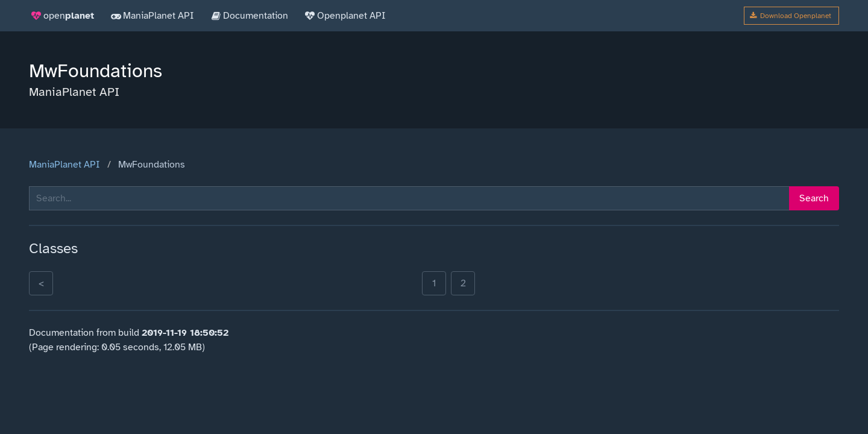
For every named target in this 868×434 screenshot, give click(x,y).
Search (814, 198)
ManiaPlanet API (64, 165)
